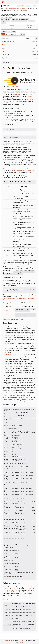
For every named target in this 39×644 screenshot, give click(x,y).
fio (12, 21)
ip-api (15, 117)
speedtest (3, 23)
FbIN (4, 6)
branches (29, 26)
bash (2, 19)
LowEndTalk (23, 592)
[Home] (3, 2)
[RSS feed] (18, 6)
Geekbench (31, 96)
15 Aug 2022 (9, 119)
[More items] (37, 11)
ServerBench (12, 590)
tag (10, 28)
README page (30, 401)
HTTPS (3, 34)
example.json (19, 319)
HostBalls (6, 592)
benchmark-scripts (24, 19)
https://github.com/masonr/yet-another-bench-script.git (16, 8)
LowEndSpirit (13, 592)
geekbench (16, 21)
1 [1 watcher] (25, 6)
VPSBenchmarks (9, 315)
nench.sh (6, 590)
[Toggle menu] (37, 2)
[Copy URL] (21, 34)
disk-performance (5, 21)
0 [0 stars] (31, 6)
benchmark (15, 19)
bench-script (8, 19)
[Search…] (36, 38)
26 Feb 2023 (9, 115)
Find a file (12, 32)
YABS (8, 6)
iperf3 (22, 21)
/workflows (7, 45)
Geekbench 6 (26, 111)
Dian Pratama (16, 86)
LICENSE (5, 51)
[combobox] (30, 38)
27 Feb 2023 (9, 111)
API (25, 643)
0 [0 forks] (37, 6)
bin (3, 48)
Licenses (21, 643)
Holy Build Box (7, 384)
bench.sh (32, 589)
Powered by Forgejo (9, 641)
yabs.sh (4, 58)
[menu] (24, 34)
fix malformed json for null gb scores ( (20, 42)
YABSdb (6, 310)
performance (31, 21)
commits (10, 26)
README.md (6, 55)
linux (26, 21)
